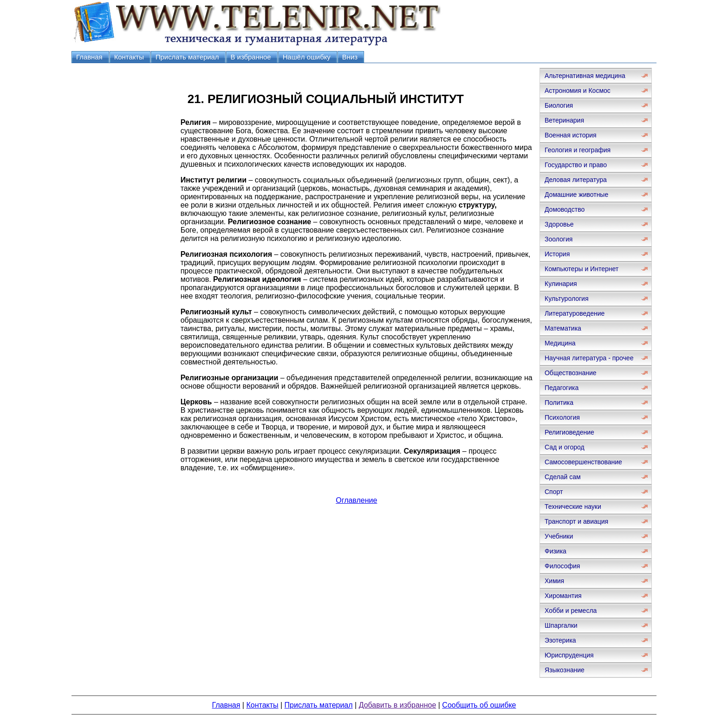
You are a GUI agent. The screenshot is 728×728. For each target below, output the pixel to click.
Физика (556, 551)
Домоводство (565, 209)
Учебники (559, 536)
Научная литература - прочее (589, 358)
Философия (562, 566)
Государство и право (576, 165)
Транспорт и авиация (576, 521)
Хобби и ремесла (571, 611)
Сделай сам (563, 477)
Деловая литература (576, 180)
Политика (559, 403)
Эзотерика (560, 640)
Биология (559, 105)
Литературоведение (575, 313)
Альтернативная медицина (585, 76)
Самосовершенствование (583, 462)
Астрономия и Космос (578, 91)
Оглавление (356, 500)
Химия (554, 581)
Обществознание (571, 373)
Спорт (554, 492)
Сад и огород (565, 447)
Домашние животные (576, 195)
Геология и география (578, 150)
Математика (563, 328)
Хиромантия (563, 596)
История (557, 254)
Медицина (560, 343)
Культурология (567, 299)
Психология (562, 417)
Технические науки (573, 507)
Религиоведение (569, 432)
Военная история (571, 135)
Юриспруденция (569, 655)
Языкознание (565, 670)
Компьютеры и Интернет (582, 269)
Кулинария (561, 284)
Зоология (559, 239)
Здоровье (559, 224)
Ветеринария (564, 120)
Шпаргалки (561, 625)
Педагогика (562, 388)
